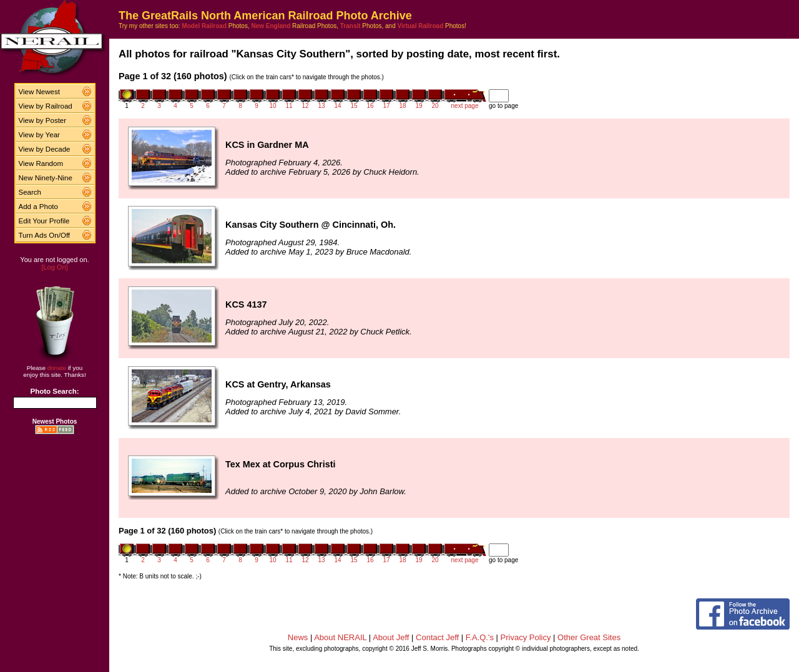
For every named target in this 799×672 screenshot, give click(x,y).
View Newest (39, 92)
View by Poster (43, 120)
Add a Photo (38, 207)
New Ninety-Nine (46, 178)
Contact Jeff (437, 637)
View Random (41, 163)
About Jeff (391, 637)
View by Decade (45, 149)
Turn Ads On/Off (45, 235)
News (298, 637)
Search (30, 192)
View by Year (39, 135)
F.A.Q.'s (480, 637)
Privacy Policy (526, 637)
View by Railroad (46, 106)
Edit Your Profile (44, 221)
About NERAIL (340, 637)
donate (57, 368)
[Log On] (54, 267)
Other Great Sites (589, 637)
